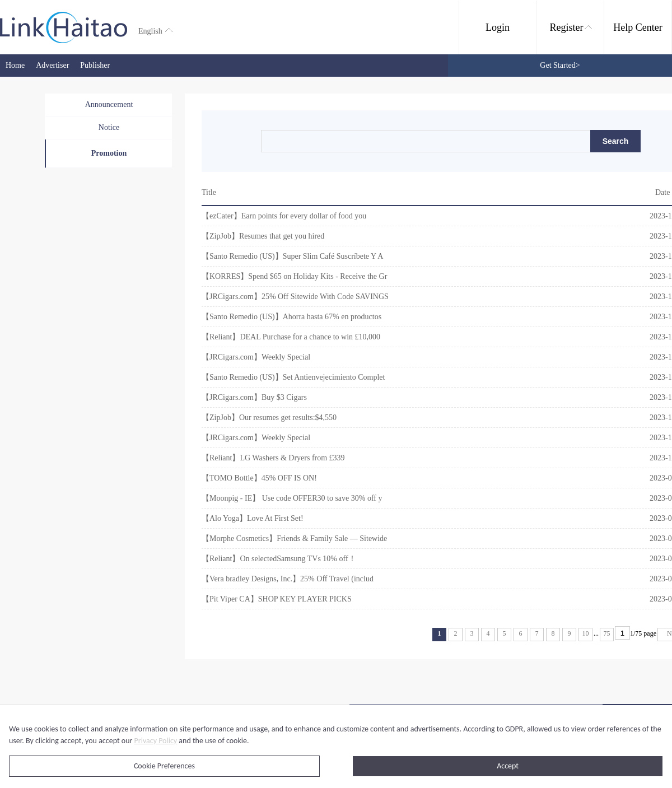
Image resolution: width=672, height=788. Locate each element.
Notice (109, 127)
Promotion (109, 153)
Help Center (638, 27)
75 (607, 633)
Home (15, 65)
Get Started (560, 65)
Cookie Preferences (164, 766)
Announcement (109, 104)
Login (498, 27)
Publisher (95, 65)
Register (571, 27)
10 (586, 633)
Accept (508, 766)
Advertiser (52, 65)
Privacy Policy (156, 741)
